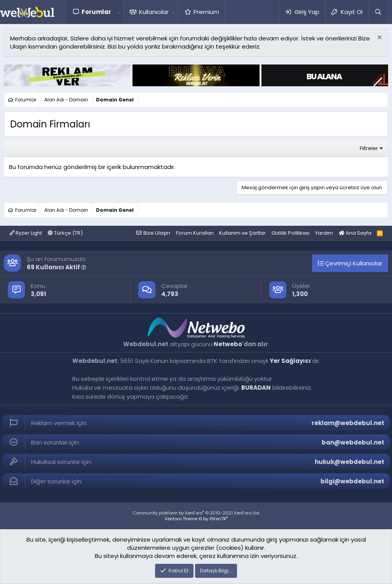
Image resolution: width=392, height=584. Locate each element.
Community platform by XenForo (196, 513)
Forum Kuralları (195, 233)
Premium (206, 12)
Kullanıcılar (154, 12)
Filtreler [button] (369, 148)
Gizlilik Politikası (291, 233)
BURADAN (256, 388)
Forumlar (96, 12)
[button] (119, 12)
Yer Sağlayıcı (290, 361)
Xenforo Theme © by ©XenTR (196, 519)
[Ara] (378, 12)
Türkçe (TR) (65, 233)
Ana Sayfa (355, 233)
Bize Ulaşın (157, 233)
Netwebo (228, 344)
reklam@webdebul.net (348, 423)
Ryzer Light (26, 233)
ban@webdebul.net (353, 442)
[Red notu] (379, 38)
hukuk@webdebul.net (349, 462)
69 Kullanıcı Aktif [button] (57, 267)
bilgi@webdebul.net (352, 481)
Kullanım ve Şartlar (242, 233)
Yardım (324, 233)
